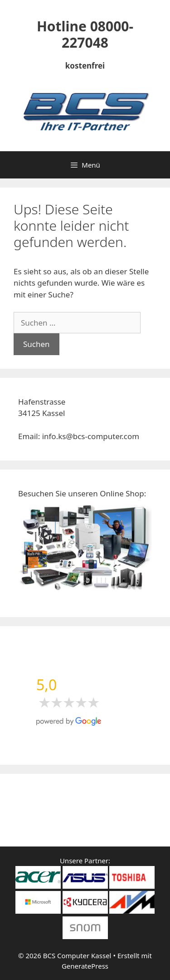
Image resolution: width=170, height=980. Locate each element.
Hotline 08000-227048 (85, 34)
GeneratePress (85, 966)
